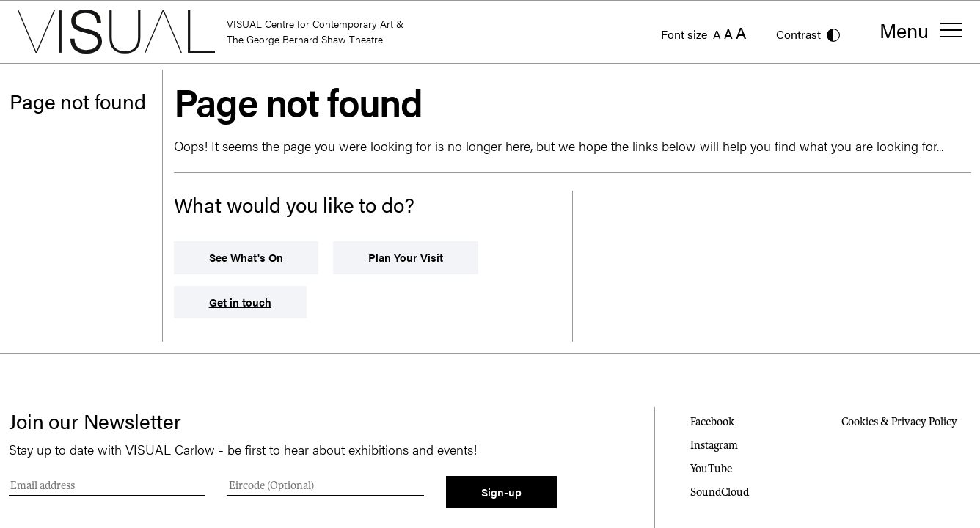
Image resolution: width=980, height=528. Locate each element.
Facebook (712, 422)
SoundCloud (720, 492)
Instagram (714, 445)
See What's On (246, 257)
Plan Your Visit (406, 257)
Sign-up (501, 492)
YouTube (711, 469)
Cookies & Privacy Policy (899, 422)
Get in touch (240, 302)
